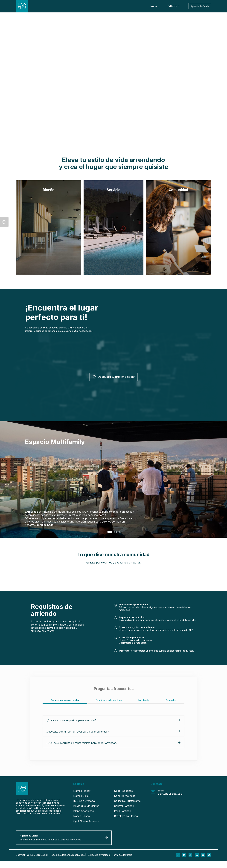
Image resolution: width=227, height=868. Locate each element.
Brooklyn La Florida (126, 816)
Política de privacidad (98, 862)
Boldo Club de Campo (86, 806)
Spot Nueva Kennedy (86, 821)
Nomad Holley (82, 791)
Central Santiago (124, 806)
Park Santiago (123, 811)
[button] (110, 532)
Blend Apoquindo (84, 811)
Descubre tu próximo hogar (114, 377)
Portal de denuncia (122, 862)
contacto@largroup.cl (171, 794)
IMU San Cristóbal (84, 801)
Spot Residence (123, 791)
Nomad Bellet (81, 796)
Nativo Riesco (81, 816)
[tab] (65, 701)
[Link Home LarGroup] (23, 7)
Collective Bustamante (127, 801)
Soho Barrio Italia (125, 796)
